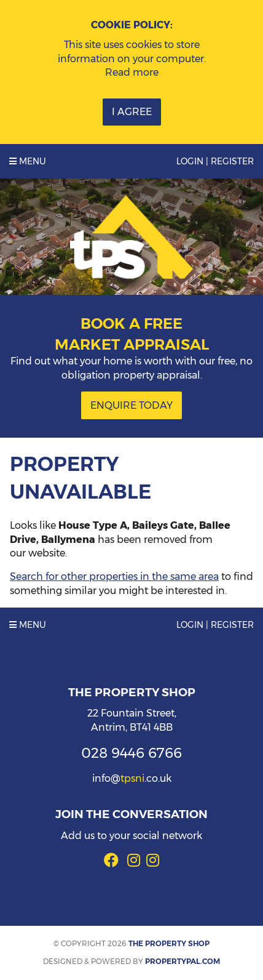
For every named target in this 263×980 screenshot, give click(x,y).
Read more (132, 72)
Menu (28, 161)
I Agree (132, 112)
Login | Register (215, 161)
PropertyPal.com (183, 961)
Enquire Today (131, 405)
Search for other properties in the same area (114, 576)
